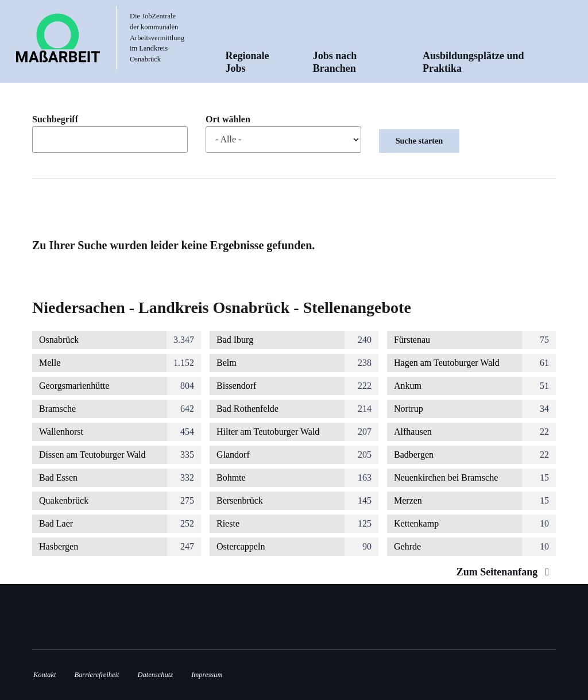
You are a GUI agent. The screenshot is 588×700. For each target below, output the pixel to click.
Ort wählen (228, 119)
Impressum (207, 675)
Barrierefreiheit (96, 675)
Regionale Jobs (247, 62)
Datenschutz (156, 675)
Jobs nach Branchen (335, 62)
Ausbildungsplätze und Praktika (473, 62)
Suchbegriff (55, 119)
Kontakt (45, 675)
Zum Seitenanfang (506, 572)
